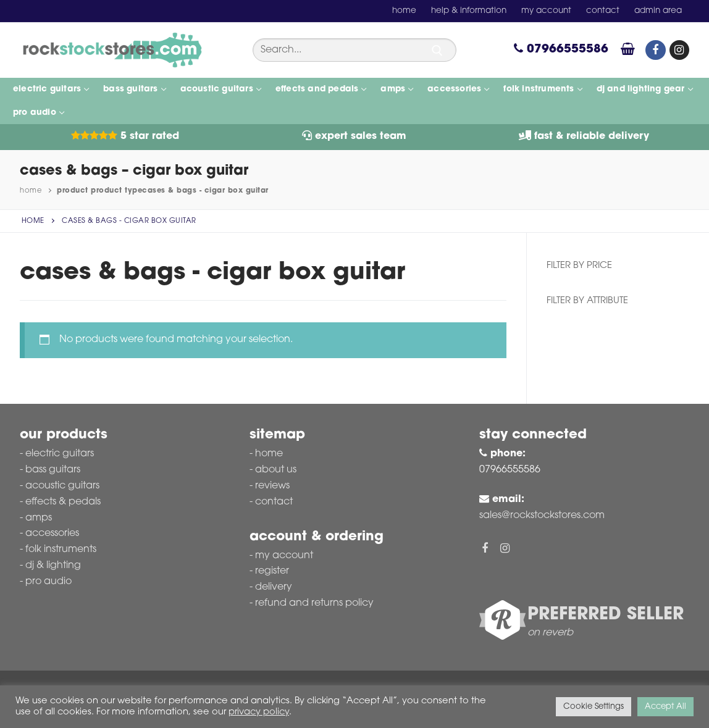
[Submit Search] (437, 51)
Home (31, 191)
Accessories (52, 533)
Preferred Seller (606, 615)
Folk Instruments (61, 550)
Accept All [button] (665, 707)
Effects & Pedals (63, 502)
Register (272, 571)
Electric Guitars (60, 454)
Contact (274, 502)
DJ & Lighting (53, 566)
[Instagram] (679, 50)
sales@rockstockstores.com (542, 516)
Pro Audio (48, 582)
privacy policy (259, 712)
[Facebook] (655, 50)
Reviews (272, 486)
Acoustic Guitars (62, 486)
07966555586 (561, 50)
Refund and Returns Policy (314, 603)
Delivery (274, 587)
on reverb (550, 633)
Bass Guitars (53, 470)
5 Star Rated (125, 136)
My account (284, 556)
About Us (276, 470)
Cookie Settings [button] (594, 707)
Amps (39, 518)
